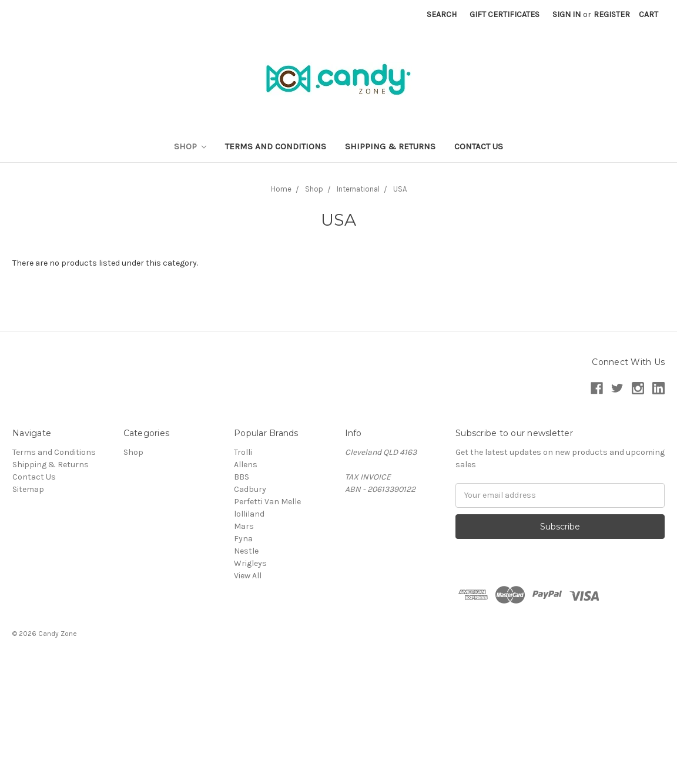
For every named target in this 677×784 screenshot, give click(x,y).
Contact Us (479, 146)
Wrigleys (250, 563)
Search (442, 14)
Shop (190, 146)
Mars (244, 526)
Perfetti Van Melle (267, 502)
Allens (246, 465)
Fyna (243, 539)
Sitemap (28, 489)
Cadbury (250, 489)
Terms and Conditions (276, 146)
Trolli (243, 452)
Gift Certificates (505, 14)
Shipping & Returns (390, 146)
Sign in (567, 14)
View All (248, 576)
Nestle (246, 551)
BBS (242, 477)
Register (612, 14)
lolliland (249, 514)
